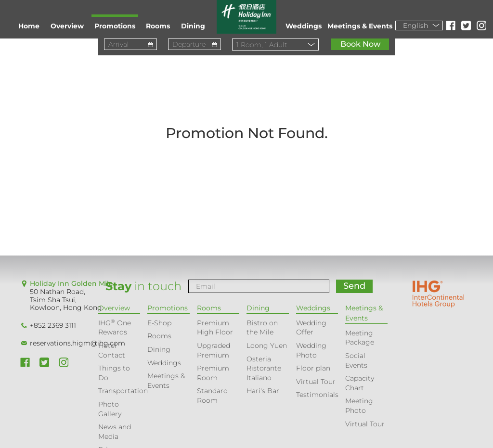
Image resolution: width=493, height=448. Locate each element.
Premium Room (213, 373)
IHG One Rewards (115, 328)
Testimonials (317, 395)
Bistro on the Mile (262, 328)
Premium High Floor (215, 328)
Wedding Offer (311, 328)
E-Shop (159, 323)
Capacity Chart (360, 383)
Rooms (158, 26)
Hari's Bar (263, 391)
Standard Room (212, 396)
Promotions (115, 26)
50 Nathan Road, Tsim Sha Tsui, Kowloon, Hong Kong (66, 300)
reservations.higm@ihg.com (78, 343)
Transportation (123, 391)
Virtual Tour (316, 382)
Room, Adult (262, 45)
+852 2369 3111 (53, 325)
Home (29, 26)
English (415, 26)
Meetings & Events (360, 26)
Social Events (356, 360)
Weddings (304, 26)
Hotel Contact (112, 350)
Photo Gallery (110, 409)
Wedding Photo (311, 350)
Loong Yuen (267, 346)
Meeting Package (360, 338)
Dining (193, 26)
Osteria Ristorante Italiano (264, 368)
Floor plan (313, 368)
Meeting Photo (359, 406)
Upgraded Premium (214, 350)
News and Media (115, 432)
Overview (67, 26)
